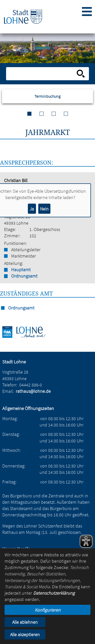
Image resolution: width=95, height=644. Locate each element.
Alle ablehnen (25, 622)
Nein (44, 209)
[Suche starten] (81, 74)
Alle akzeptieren (25, 635)
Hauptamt (21, 270)
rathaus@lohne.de (33, 391)
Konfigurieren (48, 610)
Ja (32, 209)
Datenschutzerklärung (54, 593)
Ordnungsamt (24, 276)
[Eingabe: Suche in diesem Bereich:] (42, 74)
